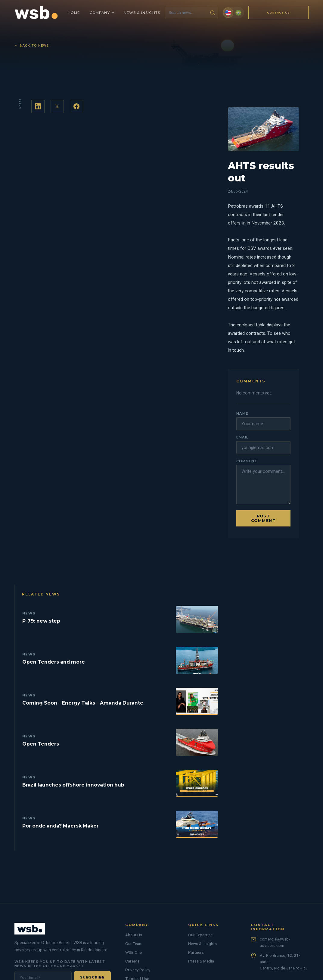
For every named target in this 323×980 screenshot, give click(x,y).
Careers (132, 961)
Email (242, 437)
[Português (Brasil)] (238, 13)
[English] (228, 13)
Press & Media (201, 961)
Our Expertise (200, 935)
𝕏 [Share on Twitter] (57, 107)
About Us (134, 935)
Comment (247, 461)
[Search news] (186, 13)
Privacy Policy (138, 970)
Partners (196, 952)
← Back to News (32, 46)
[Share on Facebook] (76, 106)
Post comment (263, 518)
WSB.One (134, 952)
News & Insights (202, 944)
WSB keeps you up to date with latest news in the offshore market (60, 964)
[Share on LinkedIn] (38, 106)
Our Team (134, 944)
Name (242, 413)
